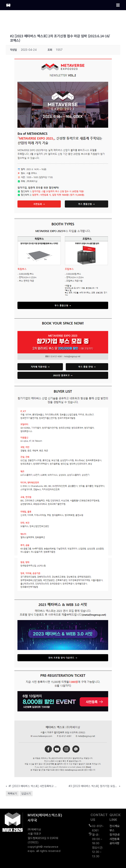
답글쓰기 (26, 794)
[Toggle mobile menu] (118, 5)
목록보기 (12, 794)
